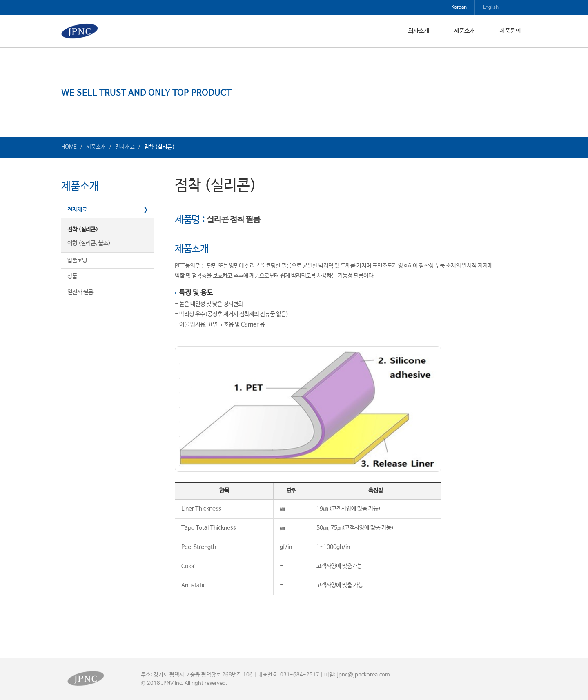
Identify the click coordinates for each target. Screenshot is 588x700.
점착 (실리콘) (83, 229)
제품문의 (510, 31)
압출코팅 (77, 260)
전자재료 (77, 210)
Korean (459, 7)
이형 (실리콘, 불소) (89, 243)
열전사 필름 (80, 292)
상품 (72, 276)
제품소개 (464, 31)
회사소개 (419, 31)
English (491, 7)
